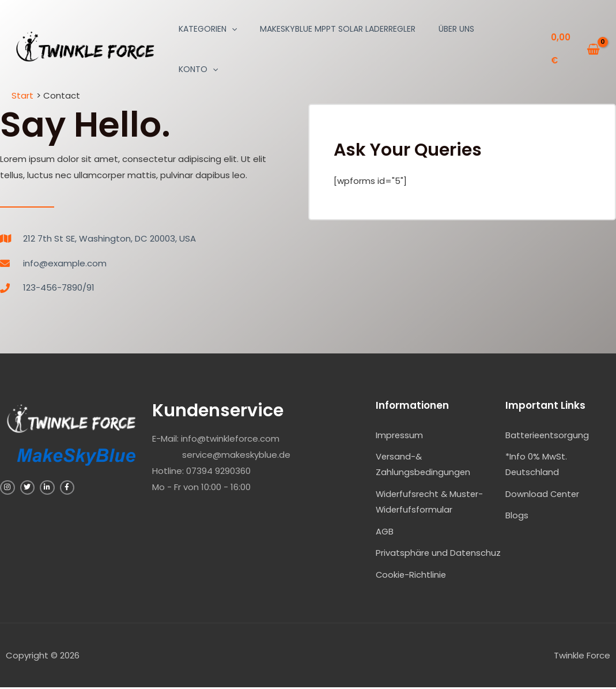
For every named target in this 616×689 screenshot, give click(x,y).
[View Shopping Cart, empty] (575, 49)
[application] (232, 29)
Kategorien (208, 29)
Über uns (456, 29)
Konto (198, 69)
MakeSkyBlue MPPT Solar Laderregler (338, 29)
